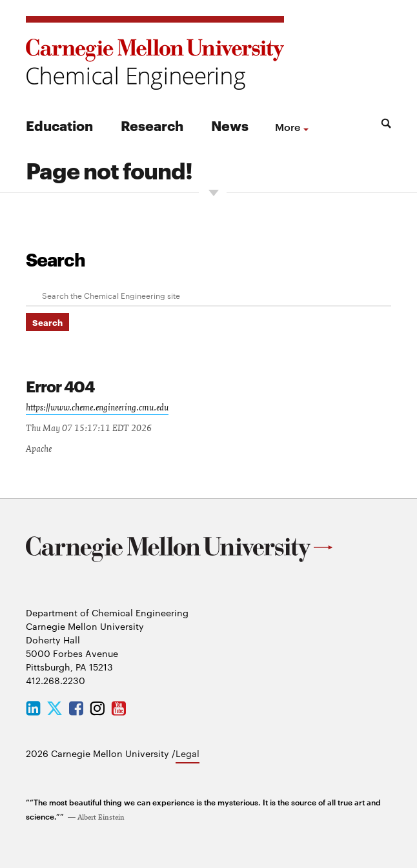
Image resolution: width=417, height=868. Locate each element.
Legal (188, 753)
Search (56, 259)
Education (59, 125)
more (288, 126)
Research (152, 125)
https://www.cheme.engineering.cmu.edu (97, 408)
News (230, 125)
